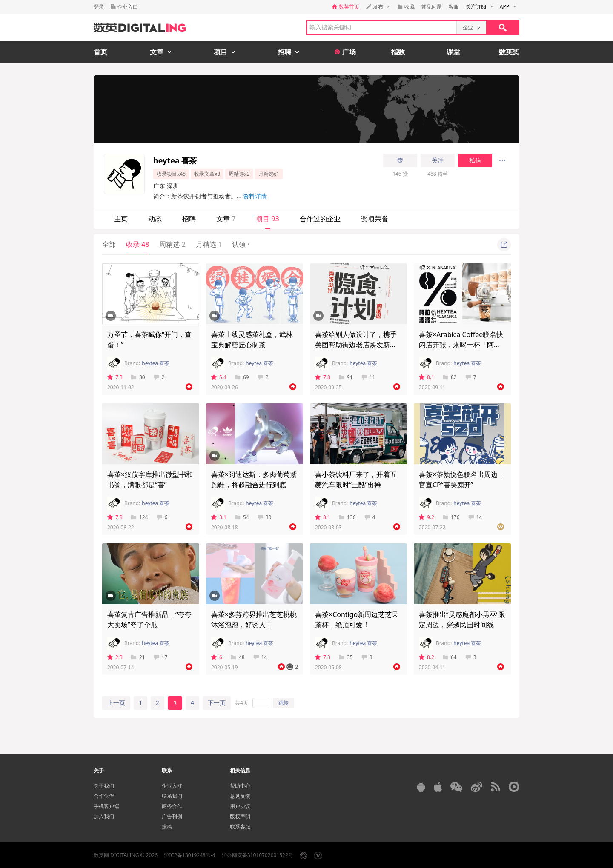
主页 (121, 219)
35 (346, 657)
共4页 (242, 703)
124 (140, 517)
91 (346, 377)
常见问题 (432, 7)
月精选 (209, 244)
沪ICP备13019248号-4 (190, 855)
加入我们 (104, 816)
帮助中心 (240, 786)
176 (451, 517)
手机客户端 (106, 806)
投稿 (167, 827)
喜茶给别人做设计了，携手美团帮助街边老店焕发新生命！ (356, 345)
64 (450, 657)
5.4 (219, 377)
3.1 (219, 517)
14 (475, 517)
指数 (398, 52)
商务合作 (172, 806)
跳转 (284, 703)
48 (238, 657)
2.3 (115, 657)
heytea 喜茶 (156, 363)
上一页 (116, 703)
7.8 (323, 377)
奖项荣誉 (375, 219)
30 (138, 377)
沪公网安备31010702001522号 (258, 855)
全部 (109, 244)
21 (138, 657)
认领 (241, 244)
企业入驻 (172, 786)
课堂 (453, 52)
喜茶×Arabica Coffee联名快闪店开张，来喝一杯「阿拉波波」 (461, 345)
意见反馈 (240, 796)
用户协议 (240, 806)
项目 (267, 219)
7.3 (115, 377)
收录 (137, 244)
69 (242, 377)
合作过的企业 (320, 219)
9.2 (427, 517)
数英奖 (509, 52)
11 (368, 377)
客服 (454, 7)
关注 (438, 160)
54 (242, 517)
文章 (226, 219)
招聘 (189, 219)
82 (450, 377)
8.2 (427, 657)
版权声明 (240, 816)
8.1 (427, 377)
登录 (99, 7)
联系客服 (240, 827)
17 (161, 657)
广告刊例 (172, 816)
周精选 (172, 244)
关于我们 (104, 786)
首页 (100, 52)
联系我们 (172, 796)
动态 (155, 219)
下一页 (217, 703)
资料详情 (255, 196)
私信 (475, 160)
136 (347, 517)
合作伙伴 (104, 796)
